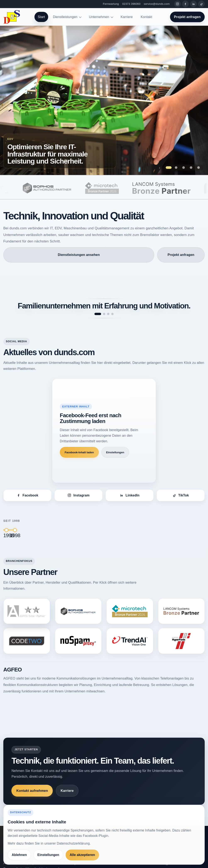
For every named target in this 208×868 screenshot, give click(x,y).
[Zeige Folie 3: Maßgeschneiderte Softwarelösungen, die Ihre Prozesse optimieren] (184, 167)
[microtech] (111, 188)
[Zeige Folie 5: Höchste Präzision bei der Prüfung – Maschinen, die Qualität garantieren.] (199, 167)
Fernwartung (111, 4)
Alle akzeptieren (82, 855)
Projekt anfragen (187, 17)
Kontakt (146, 17)
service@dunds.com (157, 4)
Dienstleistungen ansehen (79, 255)
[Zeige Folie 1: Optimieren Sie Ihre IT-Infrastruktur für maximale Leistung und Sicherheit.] (169, 167)
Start (41, 17)
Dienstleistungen (65, 17)
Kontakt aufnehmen (32, 791)
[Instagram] (177, 4)
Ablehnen (19, 855)
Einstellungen (115, 452)
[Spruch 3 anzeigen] (108, 314)
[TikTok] (201, 4)
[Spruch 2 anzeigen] (104, 314)
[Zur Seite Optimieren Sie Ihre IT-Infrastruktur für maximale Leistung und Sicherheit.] (104, 100)
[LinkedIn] (193, 4)
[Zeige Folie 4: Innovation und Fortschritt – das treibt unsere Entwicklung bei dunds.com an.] (191, 167)
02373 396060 (131, 4)
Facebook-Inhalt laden (79, 452)
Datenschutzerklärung (73, 843)
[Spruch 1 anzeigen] (98, 314)
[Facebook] (185, 4)
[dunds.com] (12, 17)
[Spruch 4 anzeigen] (112, 314)
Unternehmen (99, 17)
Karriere (127, 17)
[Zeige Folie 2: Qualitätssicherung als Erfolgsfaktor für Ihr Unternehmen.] (176, 167)
